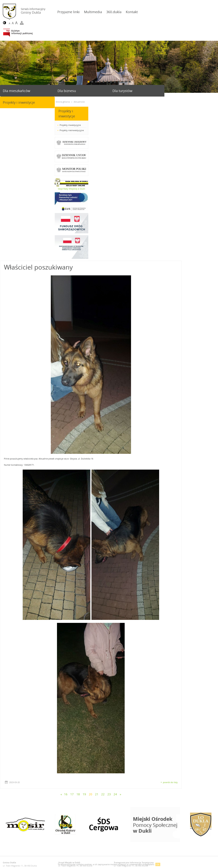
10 (122, 65)
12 (130, 65)
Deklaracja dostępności (14, 710)
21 (133, 624)
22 (139, 624)
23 (145, 624)
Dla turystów (122, 74)
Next (214, 51)
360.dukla (113, 12)
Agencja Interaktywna (201, 710)
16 (102, 624)
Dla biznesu (67, 74)
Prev (4, 51)
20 (127, 624)
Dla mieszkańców (16, 74)
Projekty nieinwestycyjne (17, 114)
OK (158, 864)
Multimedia (92, 12)
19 (121, 624)
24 (152, 624)
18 (115, 624)
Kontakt (131, 12)
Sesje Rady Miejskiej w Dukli (17, 172)
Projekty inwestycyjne (15, 109)
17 (108, 624)
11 (126, 65)
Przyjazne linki (68, 12)
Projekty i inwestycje (182, 74)
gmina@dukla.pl (18, 698)
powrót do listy (207, 612)
